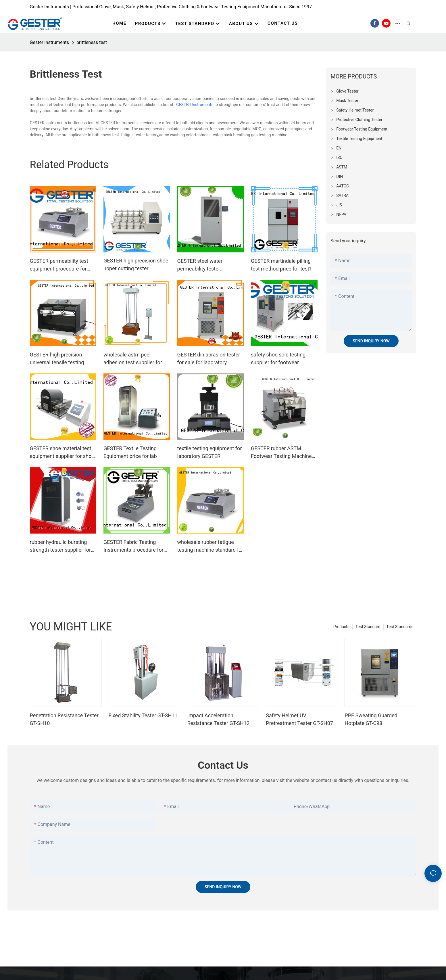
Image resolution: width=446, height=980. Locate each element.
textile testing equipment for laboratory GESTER (210, 452)
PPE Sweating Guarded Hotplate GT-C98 (371, 719)
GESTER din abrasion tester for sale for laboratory (209, 358)
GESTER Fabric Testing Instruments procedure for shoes (133, 546)
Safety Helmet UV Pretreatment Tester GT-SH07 (299, 719)
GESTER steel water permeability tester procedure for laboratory (205, 265)
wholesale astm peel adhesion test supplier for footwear (133, 359)
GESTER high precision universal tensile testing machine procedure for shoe (62, 359)
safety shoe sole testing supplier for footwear (278, 358)
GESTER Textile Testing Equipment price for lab (130, 452)
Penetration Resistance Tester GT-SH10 (64, 719)
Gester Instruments (50, 42)
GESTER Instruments (195, 105)
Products (341, 627)
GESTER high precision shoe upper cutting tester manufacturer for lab (136, 265)
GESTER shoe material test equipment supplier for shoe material (62, 453)
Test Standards (400, 627)
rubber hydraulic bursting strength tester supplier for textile (60, 546)
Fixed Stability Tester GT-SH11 (143, 715)
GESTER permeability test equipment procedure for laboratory (59, 265)
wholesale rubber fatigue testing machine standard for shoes (210, 546)
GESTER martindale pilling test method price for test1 (281, 265)
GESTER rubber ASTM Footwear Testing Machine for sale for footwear (281, 453)
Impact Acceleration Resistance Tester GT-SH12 (218, 719)
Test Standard (368, 627)
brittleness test (92, 42)
